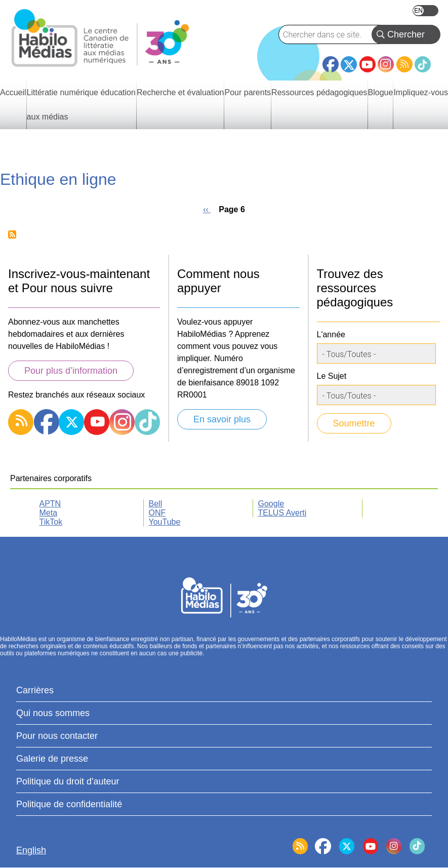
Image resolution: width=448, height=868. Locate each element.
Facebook (331, 60)
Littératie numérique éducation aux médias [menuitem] (81, 105)
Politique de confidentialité (69, 804)
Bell (156, 504)
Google (271, 504)
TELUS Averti (282, 513)
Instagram (386, 64)
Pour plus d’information (71, 371)
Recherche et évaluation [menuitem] (180, 92)
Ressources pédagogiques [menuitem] (319, 92)
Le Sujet (332, 376)
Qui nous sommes (53, 713)
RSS (404, 64)
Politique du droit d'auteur (68, 781)
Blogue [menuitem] (381, 92)
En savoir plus (222, 419)
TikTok (423, 64)
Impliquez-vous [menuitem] (421, 92)
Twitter (349, 64)
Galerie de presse (52, 759)
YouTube (368, 64)
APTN (50, 504)
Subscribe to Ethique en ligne (12, 234)
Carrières (35, 690)
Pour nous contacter (57, 736)
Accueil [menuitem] (13, 92)
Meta (49, 513)
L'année (331, 334)
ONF (157, 513)
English (425, 11)
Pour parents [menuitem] (248, 92)
